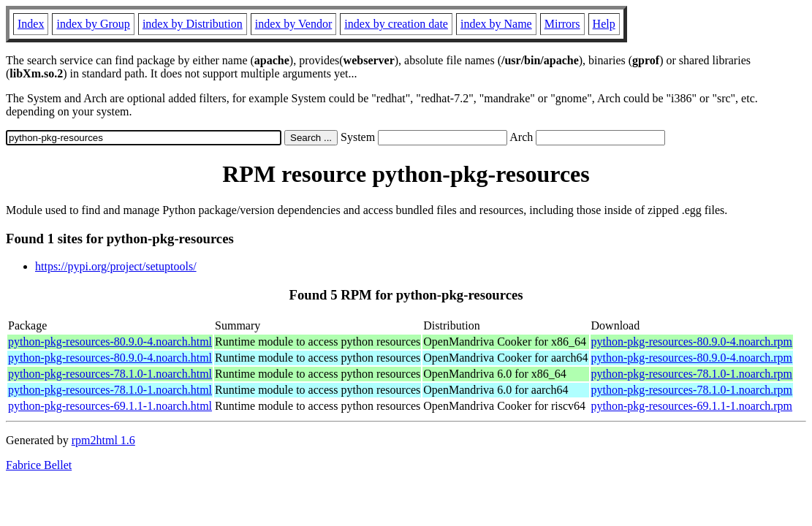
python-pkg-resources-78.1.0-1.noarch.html (110, 374)
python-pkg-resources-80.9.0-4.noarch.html (110, 342)
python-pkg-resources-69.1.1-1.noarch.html (110, 406)
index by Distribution (193, 24)
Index (31, 24)
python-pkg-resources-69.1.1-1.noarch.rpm (692, 406)
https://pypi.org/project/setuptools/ (116, 266)
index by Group (93, 24)
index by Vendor (293, 24)
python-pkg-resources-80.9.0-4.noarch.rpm (692, 342)
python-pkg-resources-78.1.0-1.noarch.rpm (692, 374)
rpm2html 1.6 (103, 440)
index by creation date (396, 24)
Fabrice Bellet (39, 465)
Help (604, 24)
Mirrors (562, 24)
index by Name (496, 24)
